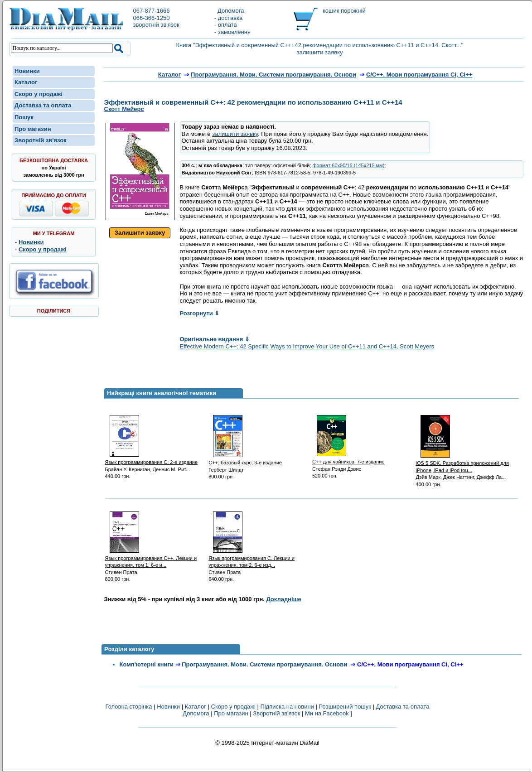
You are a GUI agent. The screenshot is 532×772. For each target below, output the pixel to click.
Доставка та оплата (43, 105)
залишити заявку (235, 134)
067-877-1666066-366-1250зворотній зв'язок (156, 18)
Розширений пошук (345, 707)
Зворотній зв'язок (41, 140)
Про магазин (33, 129)
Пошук (24, 117)
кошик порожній (344, 11)
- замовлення (232, 32)
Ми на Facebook (327, 713)
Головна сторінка (128, 707)
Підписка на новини (288, 707)
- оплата (226, 25)
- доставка (228, 18)
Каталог (26, 82)
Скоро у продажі (39, 94)
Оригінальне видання (215, 339)
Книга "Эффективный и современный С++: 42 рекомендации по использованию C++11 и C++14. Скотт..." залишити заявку (320, 49)
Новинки (27, 71)
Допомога (229, 11)
